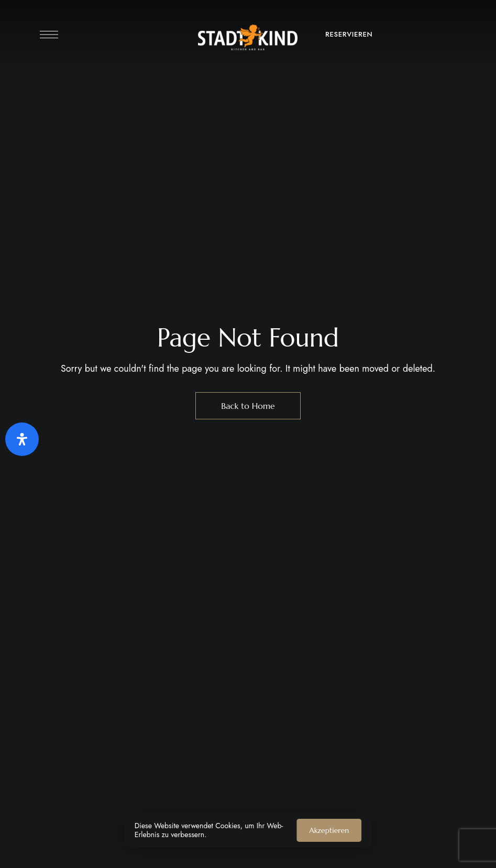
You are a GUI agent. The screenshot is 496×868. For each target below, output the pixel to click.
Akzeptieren (329, 830)
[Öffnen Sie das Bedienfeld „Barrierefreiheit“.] (22, 439)
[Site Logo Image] (248, 37)
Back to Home (248, 406)
